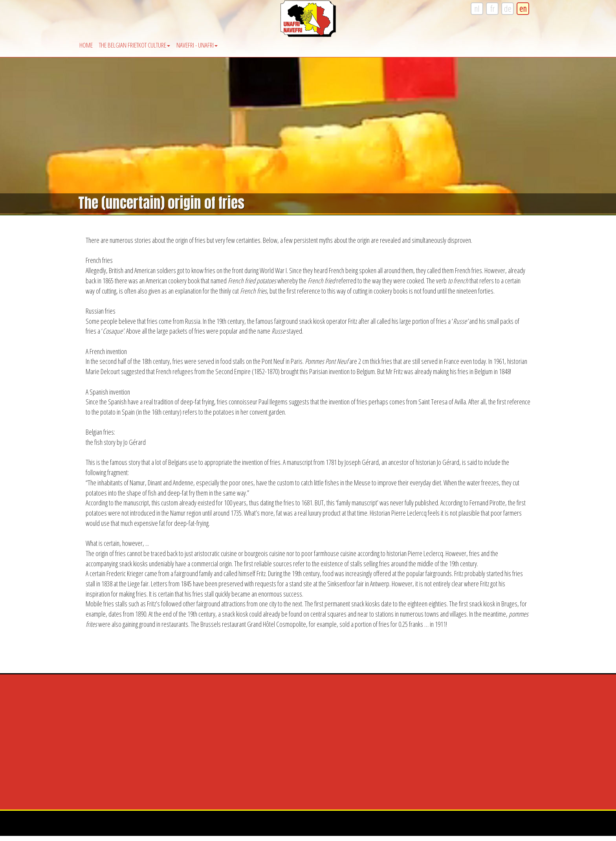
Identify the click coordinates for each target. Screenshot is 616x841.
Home (86, 45)
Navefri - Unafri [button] (197, 45)
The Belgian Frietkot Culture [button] (135, 45)
